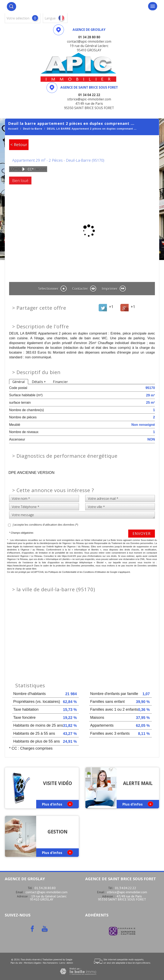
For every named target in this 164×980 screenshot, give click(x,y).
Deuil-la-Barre (33, 129)
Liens (62, 963)
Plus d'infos (57, 804)
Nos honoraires (50, 963)
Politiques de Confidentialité (62, 572)
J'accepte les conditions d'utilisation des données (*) (45, 525)
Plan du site (16, 963)
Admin (70, 963)
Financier (60, 382)
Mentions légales (33, 963)
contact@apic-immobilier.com (47, 892)
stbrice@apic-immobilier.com (127, 892)
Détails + (39, 382)
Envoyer (142, 533)
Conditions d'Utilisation (95, 572)
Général (19, 382)
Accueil (13, 129)
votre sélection (18, 18)
